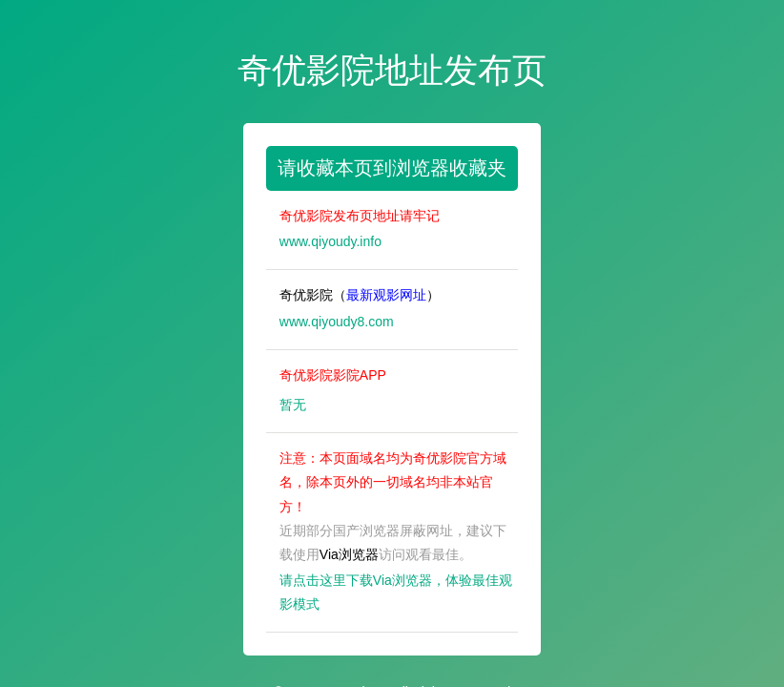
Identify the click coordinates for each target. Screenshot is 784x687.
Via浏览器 (349, 554)
